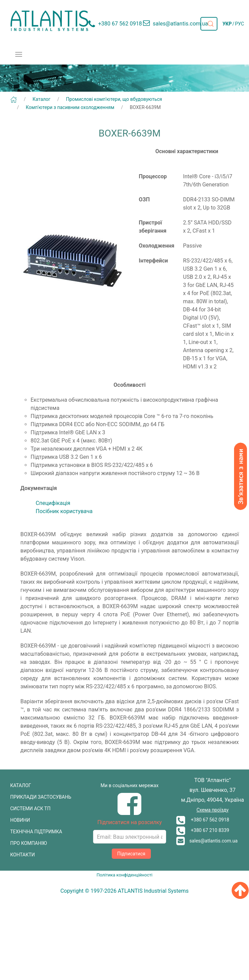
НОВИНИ (20, 820)
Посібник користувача (64, 511)
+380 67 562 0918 (203, 820)
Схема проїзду (212, 810)
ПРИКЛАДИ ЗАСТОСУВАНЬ (41, 797)
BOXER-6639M (145, 107)
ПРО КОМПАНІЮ (29, 843)
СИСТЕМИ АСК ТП (30, 809)
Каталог (42, 99)
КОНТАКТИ (23, 855)
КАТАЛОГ (21, 785)
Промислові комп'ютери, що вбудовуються (114, 99)
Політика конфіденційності (124, 875)
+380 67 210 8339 (203, 830)
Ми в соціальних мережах (130, 785)
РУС (240, 24)
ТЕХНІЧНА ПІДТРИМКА (36, 832)
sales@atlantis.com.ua (207, 841)
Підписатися (131, 854)
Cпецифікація (53, 503)
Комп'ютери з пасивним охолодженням (70, 107)
